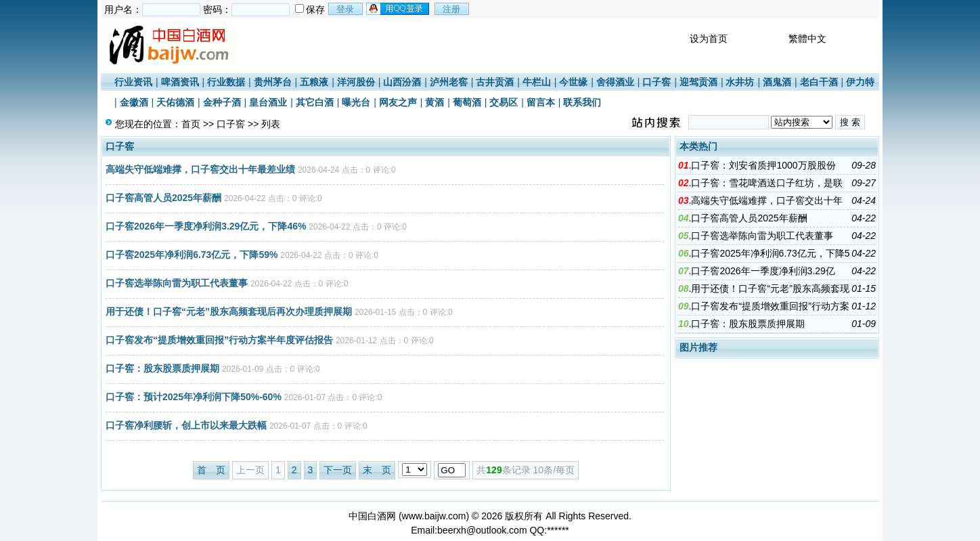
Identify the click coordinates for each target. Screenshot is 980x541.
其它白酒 (315, 102)
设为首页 (709, 39)
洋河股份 (356, 82)
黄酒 (435, 102)
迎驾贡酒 (698, 82)
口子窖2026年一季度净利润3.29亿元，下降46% (206, 226)
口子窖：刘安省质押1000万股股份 (763, 165)
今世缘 (573, 82)
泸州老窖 (449, 82)
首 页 (211, 470)
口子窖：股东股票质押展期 (162, 368)
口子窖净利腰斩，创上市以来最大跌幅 (186, 425)
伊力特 (860, 82)
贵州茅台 (273, 82)
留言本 (541, 102)
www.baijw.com (434, 516)
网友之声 (398, 102)
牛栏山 (537, 82)
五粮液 (314, 82)
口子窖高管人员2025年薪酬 (163, 198)
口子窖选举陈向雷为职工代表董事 (177, 283)
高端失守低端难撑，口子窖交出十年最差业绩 (200, 169)
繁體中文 (807, 39)
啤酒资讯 (180, 82)
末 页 (377, 470)
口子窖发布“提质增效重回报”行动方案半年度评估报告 (219, 340)
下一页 (338, 470)
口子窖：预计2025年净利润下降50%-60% (194, 397)
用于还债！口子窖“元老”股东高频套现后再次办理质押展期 (229, 311)
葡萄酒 (467, 102)
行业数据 (226, 82)
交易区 (504, 102)
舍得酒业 (615, 82)
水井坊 (740, 82)
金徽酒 (134, 102)
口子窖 (656, 82)
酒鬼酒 (777, 82)
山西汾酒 (402, 82)
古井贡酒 (495, 82)
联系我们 (582, 102)
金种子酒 (222, 102)
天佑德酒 (175, 102)
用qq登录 (399, 9)
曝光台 (356, 102)
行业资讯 (133, 82)
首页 (191, 124)
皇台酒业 (268, 102)
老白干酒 (819, 82)
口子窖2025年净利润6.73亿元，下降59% (192, 255)
